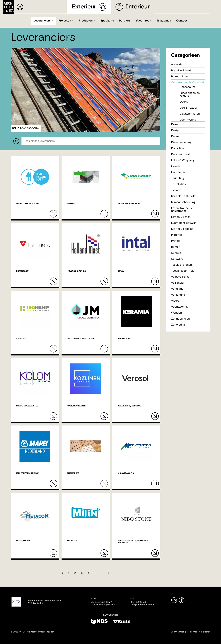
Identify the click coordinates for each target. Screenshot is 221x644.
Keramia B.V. (124, 339)
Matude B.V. (73, 473)
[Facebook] (182, 600)
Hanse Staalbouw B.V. (129, 204)
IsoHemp (21, 339)
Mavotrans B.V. (126, 473)
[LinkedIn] (174, 600)
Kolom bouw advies (27, 406)
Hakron (71, 204)
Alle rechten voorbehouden (41, 632)
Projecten (65, 21)
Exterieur (84, 7)
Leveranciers (42, 21)
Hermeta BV (22, 271)
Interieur (138, 7)
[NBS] (99, 622)
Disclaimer (192, 632)
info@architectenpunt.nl (143, 605)
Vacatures (142, 21)
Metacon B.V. (23, 541)
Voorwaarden (178, 632)
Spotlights (107, 21)
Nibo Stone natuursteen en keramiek (133, 542)
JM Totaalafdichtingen (81, 339)
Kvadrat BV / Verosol (129, 406)
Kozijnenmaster (76, 406)
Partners (125, 21)
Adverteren (205, 632)
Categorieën (185, 55)
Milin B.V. (72, 541)
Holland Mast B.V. (77, 271)
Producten (86, 21)
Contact (182, 21)
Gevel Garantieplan (27, 204)
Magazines (164, 21)
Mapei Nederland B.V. (27, 473)
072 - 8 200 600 (138, 602)
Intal (121, 271)
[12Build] (122, 622)
